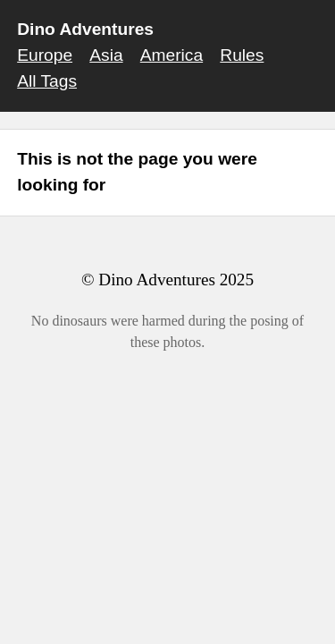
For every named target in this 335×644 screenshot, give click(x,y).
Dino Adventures (85, 29)
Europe (45, 55)
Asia (106, 55)
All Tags (47, 81)
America (172, 55)
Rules (242, 55)
